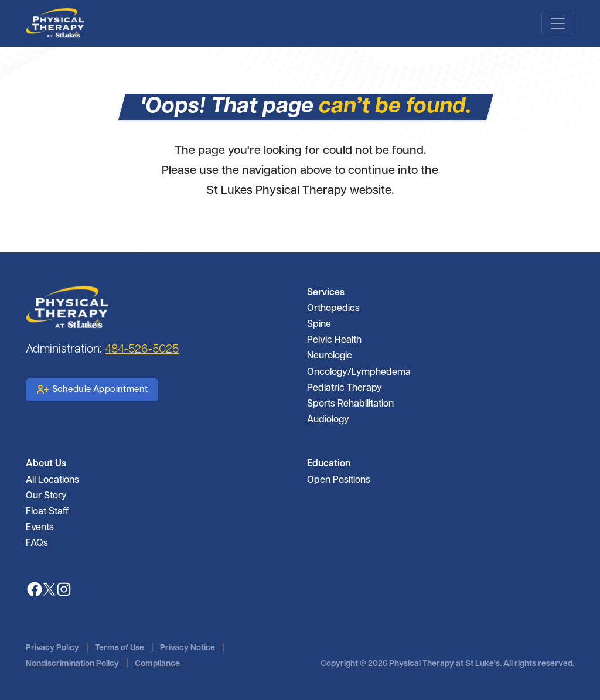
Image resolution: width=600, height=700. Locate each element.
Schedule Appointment (92, 390)
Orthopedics (333, 309)
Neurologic (330, 356)
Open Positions (339, 480)
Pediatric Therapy (345, 388)
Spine (319, 325)
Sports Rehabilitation (350, 404)
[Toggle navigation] (558, 23)
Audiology (328, 420)
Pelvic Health (334, 340)
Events (40, 528)
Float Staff (47, 512)
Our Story (46, 496)
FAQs (37, 544)
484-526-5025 (142, 350)
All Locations (52, 480)
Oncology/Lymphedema (359, 373)
